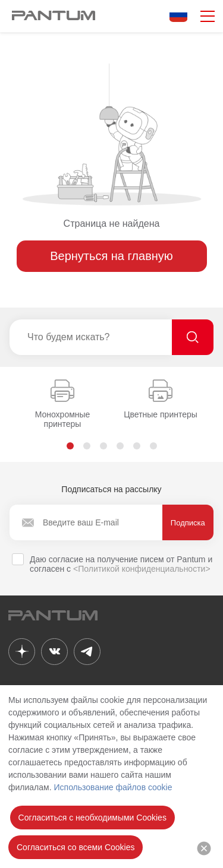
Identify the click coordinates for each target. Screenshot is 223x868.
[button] (70, 446)
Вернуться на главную (111, 256)
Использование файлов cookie (113, 787)
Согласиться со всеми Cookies (76, 847)
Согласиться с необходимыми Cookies (92, 818)
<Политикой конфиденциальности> (142, 569)
